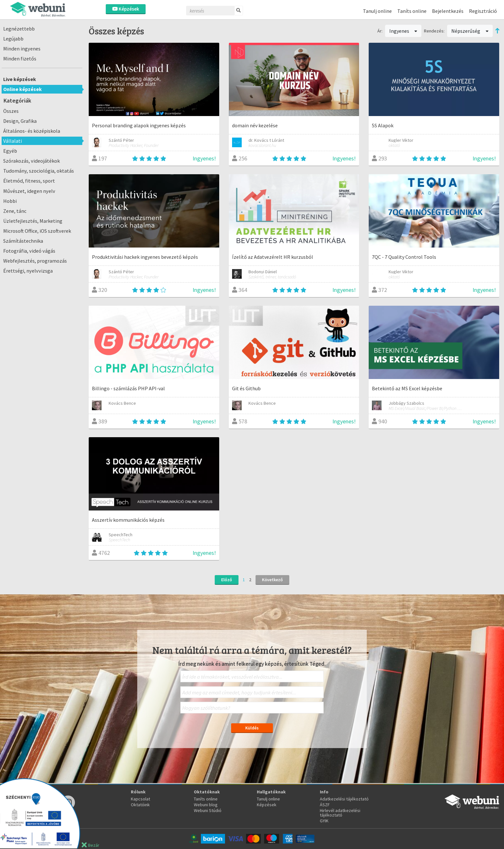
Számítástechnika (23, 241)
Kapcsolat (140, 799)
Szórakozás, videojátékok (32, 161)
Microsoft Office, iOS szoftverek (37, 231)
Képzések (126, 9)
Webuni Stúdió (208, 810)
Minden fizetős (20, 59)
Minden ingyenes (22, 49)
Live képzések (20, 79)
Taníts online (412, 11)
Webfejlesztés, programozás (35, 261)
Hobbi (10, 201)
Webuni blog (206, 805)
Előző (227, 580)
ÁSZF (325, 805)
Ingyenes (403, 31)
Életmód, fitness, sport (29, 181)
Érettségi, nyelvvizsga (28, 271)
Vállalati (13, 141)
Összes (11, 111)
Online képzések (22, 89)
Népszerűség (470, 31)
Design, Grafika (20, 121)
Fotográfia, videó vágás (29, 251)
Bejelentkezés (448, 11)
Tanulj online (377, 11)
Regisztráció (483, 11)
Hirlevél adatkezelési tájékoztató (340, 813)
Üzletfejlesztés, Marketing (33, 221)
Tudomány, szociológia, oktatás (39, 171)
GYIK (324, 821)
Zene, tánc (15, 211)
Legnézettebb (19, 29)
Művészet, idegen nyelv (29, 191)
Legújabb (13, 39)
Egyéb (10, 151)
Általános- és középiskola (32, 131)
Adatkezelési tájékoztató (344, 799)
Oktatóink (140, 805)
